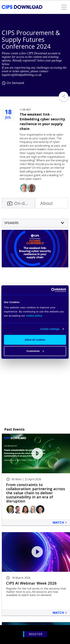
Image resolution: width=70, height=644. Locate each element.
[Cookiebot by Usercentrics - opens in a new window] (51, 290)
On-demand (21, 203)
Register (36, 634)
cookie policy (34, 316)
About (47, 203)
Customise (35, 351)
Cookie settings (50, 329)
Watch (60, 522)
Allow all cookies (35, 340)
